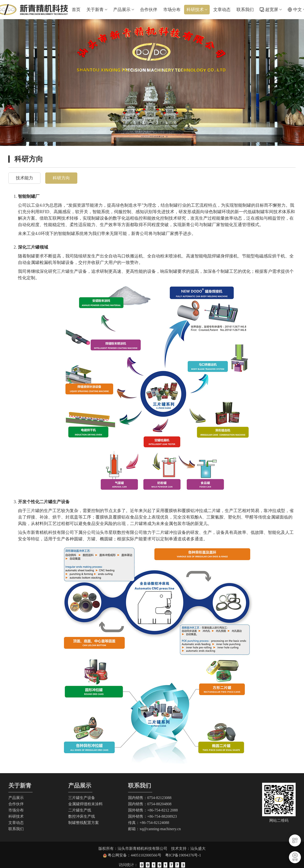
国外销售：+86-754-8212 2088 (153, 810)
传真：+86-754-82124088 (149, 823)
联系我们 (245, 10)
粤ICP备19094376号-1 (183, 855)
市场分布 (172, 10)
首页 (76, 10)
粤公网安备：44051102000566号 (136, 855)
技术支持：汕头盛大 (188, 848)
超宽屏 (273, 10)
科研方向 (61, 178)
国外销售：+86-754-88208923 (152, 816)
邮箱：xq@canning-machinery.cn (154, 829)
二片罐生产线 (80, 810)
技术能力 (24, 178)
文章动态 (222, 10)
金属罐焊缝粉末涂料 (85, 804)
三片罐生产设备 (82, 798)
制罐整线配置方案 (84, 823)
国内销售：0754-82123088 (150, 798)
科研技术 (197, 10)
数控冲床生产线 (82, 816)
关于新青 (97, 10)
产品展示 (124, 10)
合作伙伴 (149, 10)
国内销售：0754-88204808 (150, 804)
